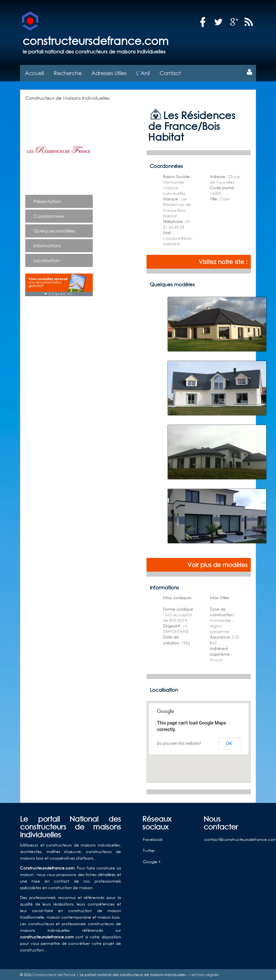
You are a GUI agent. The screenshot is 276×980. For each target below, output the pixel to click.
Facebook (153, 839)
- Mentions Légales (202, 974)
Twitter (149, 850)
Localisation (47, 260)
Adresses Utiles (109, 72)
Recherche (68, 72)
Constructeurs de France (54, 974)
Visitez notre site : (223, 261)
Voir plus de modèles (217, 564)
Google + (152, 861)
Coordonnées (49, 215)
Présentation (47, 201)
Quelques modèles (54, 230)
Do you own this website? (179, 743)
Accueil (34, 72)
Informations (47, 245)
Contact (170, 72)
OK (229, 743)
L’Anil (143, 72)
